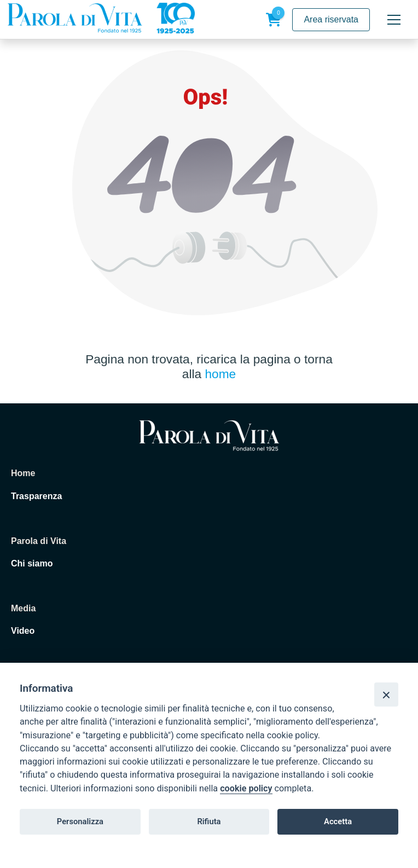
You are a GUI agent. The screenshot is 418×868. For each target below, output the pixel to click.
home (220, 374)
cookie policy (246, 788)
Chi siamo (32, 563)
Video (23, 631)
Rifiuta (209, 821)
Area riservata (331, 19)
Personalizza (80, 821)
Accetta (338, 821)
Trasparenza (36, 496)
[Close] (386, 695)
